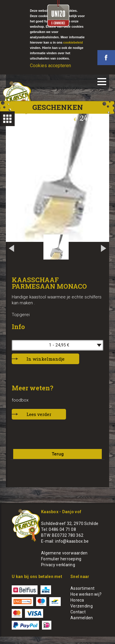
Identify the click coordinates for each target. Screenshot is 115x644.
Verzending (82, 606)
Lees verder (39, 414)
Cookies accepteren (50, 66)
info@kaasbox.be (72, 541)
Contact (78, 612)
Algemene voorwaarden (64, 553)
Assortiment (82, 588)
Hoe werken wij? (86, 594)
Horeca (77, 600)
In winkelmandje (45, 359)
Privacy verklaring (58, 565)
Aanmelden (82, 618)
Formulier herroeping (61, 559)
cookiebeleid (73, 42)
